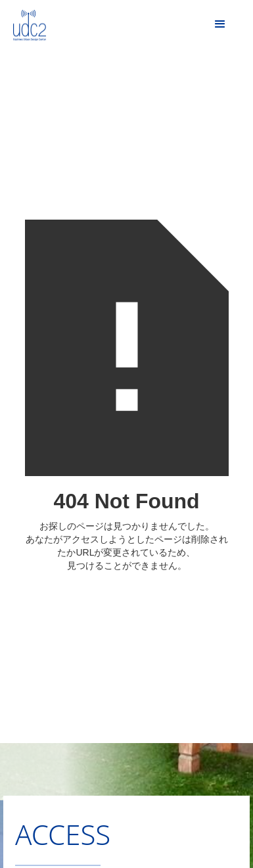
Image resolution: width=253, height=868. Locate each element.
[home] (23, 23)
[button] (220, 24)
